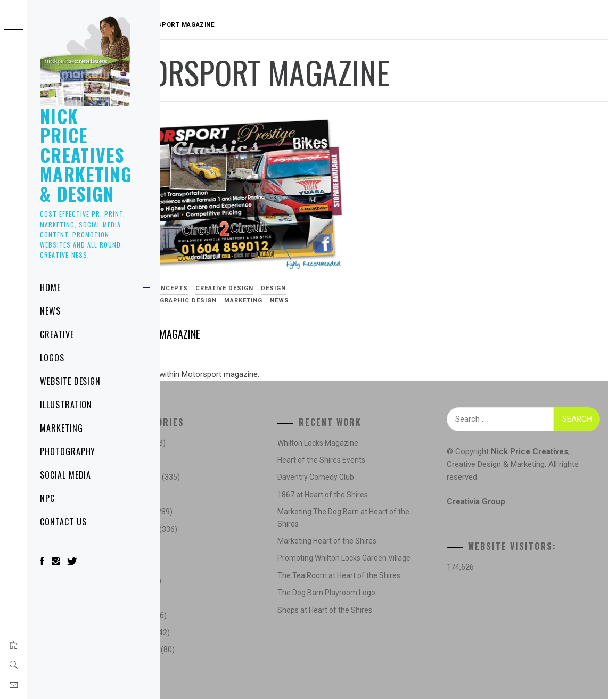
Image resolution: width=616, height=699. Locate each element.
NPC (47, 498)
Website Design (70, 381)
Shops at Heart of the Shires (370, 622)
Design (342, 268)
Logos (52, 358)
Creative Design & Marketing (518, 464)
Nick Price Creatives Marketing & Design (86, 155)
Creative (57, 334)
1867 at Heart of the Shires (368, 495)
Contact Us (97, 522)
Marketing (61, 428)
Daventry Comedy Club (361, 477)
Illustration (66, 405)
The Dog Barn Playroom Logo (372, 605)
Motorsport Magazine (218, 313)
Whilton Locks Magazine (363, 443)
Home (97, 287)
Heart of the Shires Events (367, 460)
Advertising (190, 268)
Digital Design (194, 279)
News (50, 311)
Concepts (238, 268)
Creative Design (293, 268)
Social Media (66, 475)
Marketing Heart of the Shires (372, 541)
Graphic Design (256, 279)
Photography (68, 451)
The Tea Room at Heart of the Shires (384, 587)
